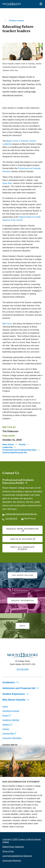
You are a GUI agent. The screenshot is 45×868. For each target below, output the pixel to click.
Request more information (22, 529)
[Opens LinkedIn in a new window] (15, 750)
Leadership (7, 447)
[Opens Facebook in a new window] (10, 524)
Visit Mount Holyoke (11, 711)
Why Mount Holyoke (14, 700)
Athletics (6, 725)
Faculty (22, 444)
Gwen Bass (7, 183)
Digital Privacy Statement (13, 847)
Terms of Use (8, 851)
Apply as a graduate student (23, 548)
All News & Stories (16, 21)
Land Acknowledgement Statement (17, 856)
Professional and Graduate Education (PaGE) (18, 481)
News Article (8, 444)
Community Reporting (12, 861)
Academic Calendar (11, 720)
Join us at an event (21, 539)
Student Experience (14, 694)
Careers (6, 729)
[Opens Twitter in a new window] (4, 524)
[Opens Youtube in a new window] (20, 750)
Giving (5, 707)
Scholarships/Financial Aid (15, 453)
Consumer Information (12, 738)
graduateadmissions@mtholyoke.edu (21, 514)
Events (5, 716)
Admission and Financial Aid (19, 688)
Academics (9, 682)
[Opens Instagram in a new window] (15, 524)
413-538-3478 (11, 519)
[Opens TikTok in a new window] (26, 750)
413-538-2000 (23, 669)
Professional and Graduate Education (19, 450)
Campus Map (8, 733)
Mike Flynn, (7, 324)
